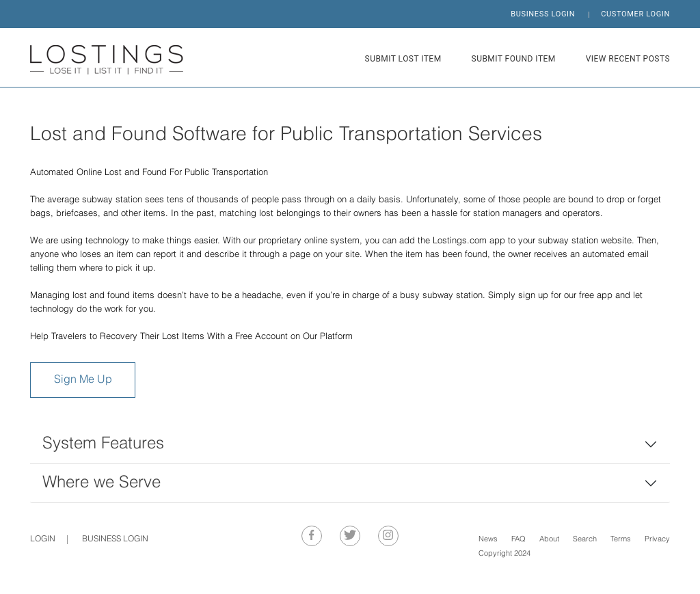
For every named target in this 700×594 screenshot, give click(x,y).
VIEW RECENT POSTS (628, 59)
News (488, 540)
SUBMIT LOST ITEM (403, 59)
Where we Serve (102, 483)
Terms (621, 540)
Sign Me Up (83, 380)
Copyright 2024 (504, 554)
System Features (103, 444)
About (549, 540)
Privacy (657, 540)
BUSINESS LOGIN (543, 14)
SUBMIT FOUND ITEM (514, 59)
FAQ (519, 540)
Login (43, 539)
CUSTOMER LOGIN (635, 14)
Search (585, 540)
